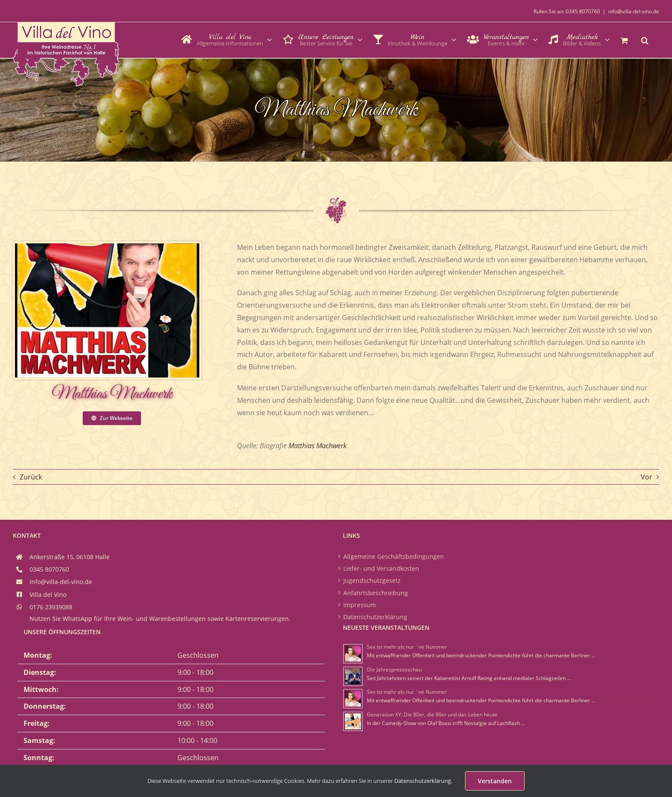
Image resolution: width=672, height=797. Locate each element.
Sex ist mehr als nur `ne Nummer (407, 647)
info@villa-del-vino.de (634, 11)
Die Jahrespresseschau (394, 670)
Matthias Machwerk (318, 446)
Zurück (31, 477)
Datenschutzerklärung (375, 617)
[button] (645, 39)
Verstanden (495, 781)
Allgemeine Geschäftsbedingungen (394, 556)
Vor (646, 477)
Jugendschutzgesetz (372, 580)
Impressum (360, 605)
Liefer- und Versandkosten (381, 568)
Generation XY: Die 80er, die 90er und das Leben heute (432, 715)
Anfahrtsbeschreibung (376, 593)
